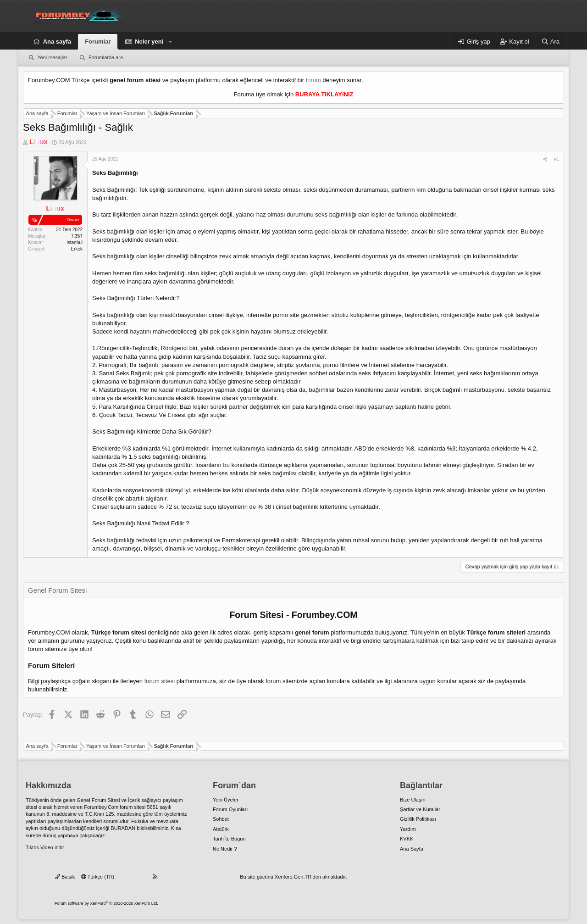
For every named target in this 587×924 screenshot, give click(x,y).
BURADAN (123, 828)
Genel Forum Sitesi (98, 800)
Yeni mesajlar (52, 57)
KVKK (407, 839)
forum (313, 80)
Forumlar (98, 42)
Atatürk (221, 829)
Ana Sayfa (412, 849)
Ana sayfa (57, 42)
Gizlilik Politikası (418, 819)
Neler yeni (149, 42)
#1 (557, 159)
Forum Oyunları (230, 809)
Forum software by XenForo (106, 903)
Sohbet (221, 819)
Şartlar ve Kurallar (420, 809)
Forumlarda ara (106, 57)
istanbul (75, 242)
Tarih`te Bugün (229, 839)
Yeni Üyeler (226, 800)
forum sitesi (160, 681)
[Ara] (550, 42)
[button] (170, 42)
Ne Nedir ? (225, 849)
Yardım (408, 829)
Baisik (65, 877)
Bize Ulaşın (413, 800)
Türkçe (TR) (98, 877)
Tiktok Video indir (45, 847)
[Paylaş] (545, 159)
